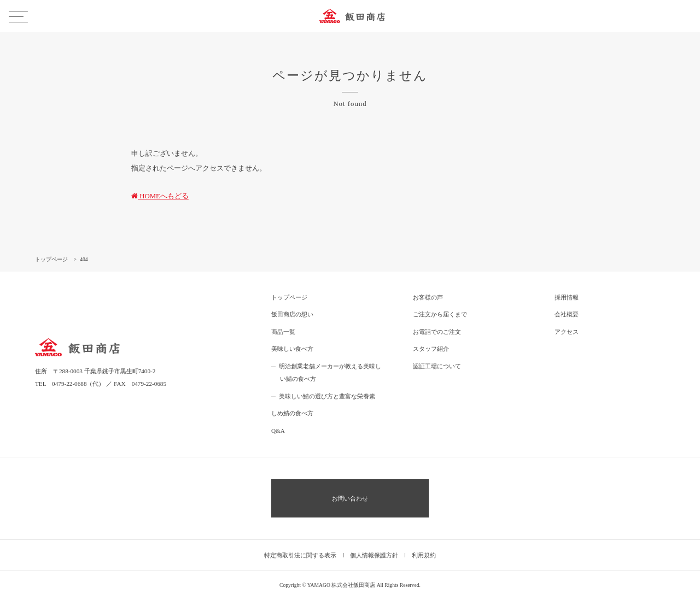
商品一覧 (283, 332)
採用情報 (567, 297)
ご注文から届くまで (440, 314)
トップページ (289, 297)
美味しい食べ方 (292, 349)
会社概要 (567, 314)
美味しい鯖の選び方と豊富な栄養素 (327, 396)
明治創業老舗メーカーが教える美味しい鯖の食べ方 (330, 373)
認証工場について (437, 366)
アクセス (567, 332)
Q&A (278, 431)
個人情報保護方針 (374, 555)
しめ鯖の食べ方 (292, 413)
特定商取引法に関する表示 (300, 555)
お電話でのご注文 (437, 332)
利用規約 (424, 555)
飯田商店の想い (292, 314)
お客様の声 (428, 297)
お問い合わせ (350, 498)
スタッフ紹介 (431, 349)
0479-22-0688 (69, 384)
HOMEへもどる (160, 196)
